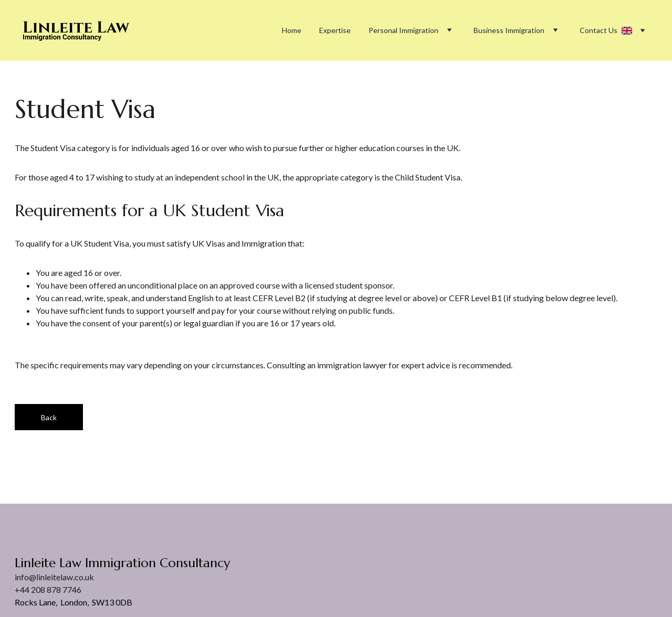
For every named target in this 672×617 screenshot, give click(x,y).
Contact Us (598, 30)
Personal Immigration (403, 30)
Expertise (335, 30)
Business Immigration (509, 30)
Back (49, 417)
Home (292, 30)
